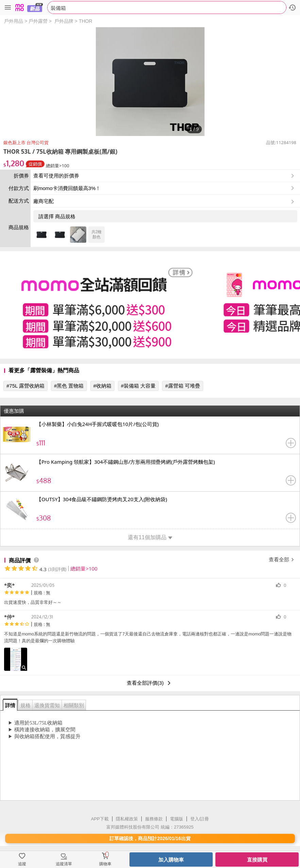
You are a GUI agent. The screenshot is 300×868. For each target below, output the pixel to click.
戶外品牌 (64, 21)
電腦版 (177, 819)
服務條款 (154, 819)
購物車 (105, 864)
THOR (86, 21)
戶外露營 (38, 21)
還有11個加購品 (150, 537)
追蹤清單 (64, 864)
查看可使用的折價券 (164, 176)
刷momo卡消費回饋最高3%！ (67, 188)
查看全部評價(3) (150, 683)
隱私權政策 (127, 819)
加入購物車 (171, 860)
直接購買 (257, 860)
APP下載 (100, 819)
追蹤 (22, 864)
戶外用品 (14, 21)
